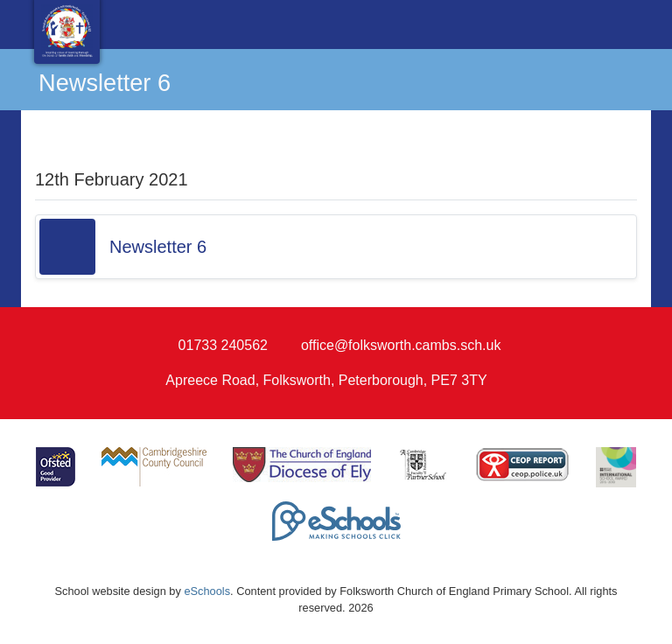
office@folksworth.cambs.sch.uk (401, 345)
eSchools (207, 591)
